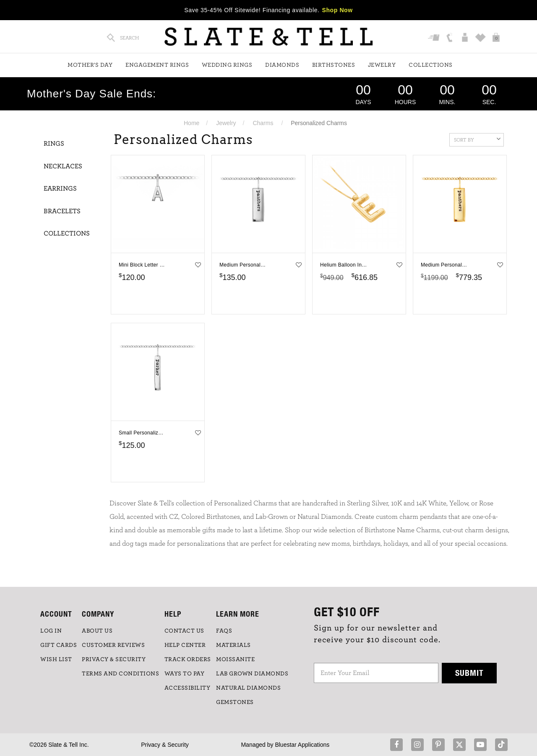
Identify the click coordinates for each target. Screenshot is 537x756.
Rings (54, 144)
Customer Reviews (113, 645)
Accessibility (188, 688)
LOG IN (51, 631)
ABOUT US (97, 631)
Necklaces (63, 166)
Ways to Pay (185, 674)
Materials (233, 645)
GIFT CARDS (59, 645)
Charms (263, 123)
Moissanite (235, 659)
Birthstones (334, 65)
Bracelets (62, 211)
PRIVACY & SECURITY (114, 659)
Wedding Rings (227, 65)
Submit (469, 673)
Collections (431, 65)
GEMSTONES (235, 702)
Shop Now (338, 10)
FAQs (224, 631)
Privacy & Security (165, 745)
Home (192, 123)
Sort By (477, 139)
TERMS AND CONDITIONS (120, 674)
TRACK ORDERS (188, 659)
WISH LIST (56, 659)
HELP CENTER (185, 645)
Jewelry (382, 65)
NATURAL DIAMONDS (248, 688)
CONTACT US (184, 631)
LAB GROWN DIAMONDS (252, 674)
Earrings (60, 188)
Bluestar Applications (302, 745)
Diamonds (282, 65)
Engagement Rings (157, 65)
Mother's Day (90, 65)
